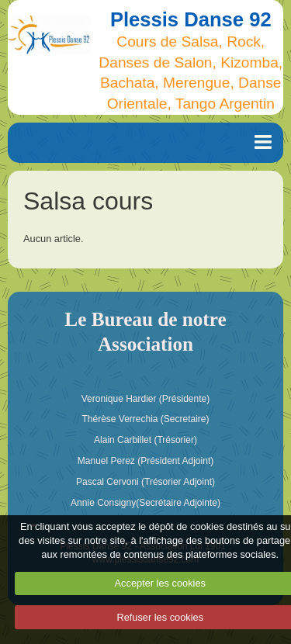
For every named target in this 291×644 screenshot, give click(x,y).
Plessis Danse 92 (191, 19)
